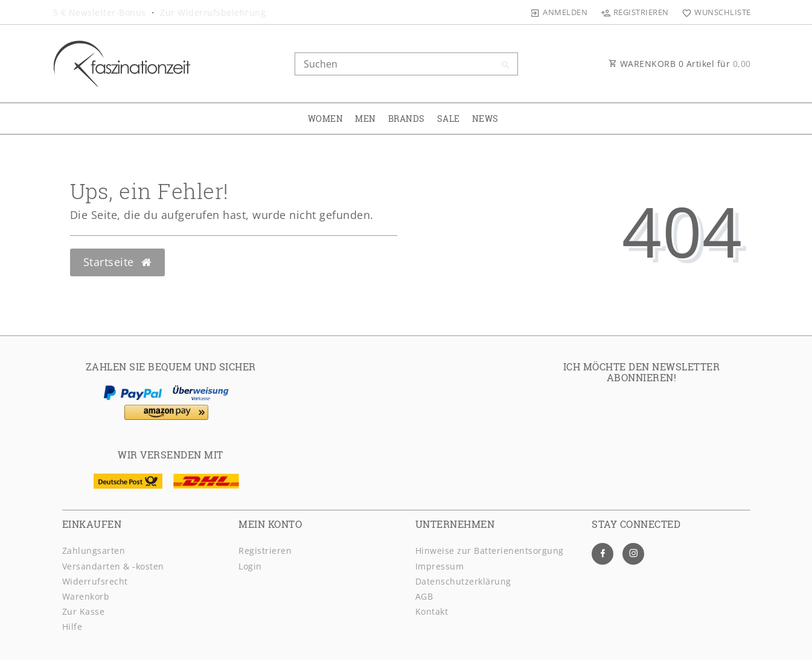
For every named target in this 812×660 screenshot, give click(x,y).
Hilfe (72, 627)
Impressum (440, 566)
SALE (449, 119)
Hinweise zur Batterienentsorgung (490, 551)
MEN (366, 119)
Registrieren (265, 551)
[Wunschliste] (714, 12)
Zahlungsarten (94, 551)
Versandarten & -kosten (113, 566)
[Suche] (506, 65)
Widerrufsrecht (95, 581)
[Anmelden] (559, 12)
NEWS (485, 119)
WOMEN (326, 119)
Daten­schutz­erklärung (463, 581)
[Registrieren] (635, 12)
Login (250, 566)
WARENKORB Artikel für (680, 64)
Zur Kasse (84, 611)
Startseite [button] (117, 262)
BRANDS (407, 119)
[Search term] (406, 64)
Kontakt (432, 611)
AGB (424, 596)
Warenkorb (86, 596)
